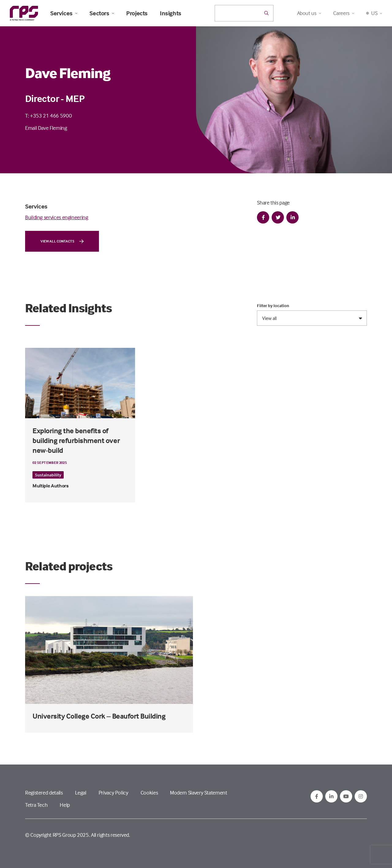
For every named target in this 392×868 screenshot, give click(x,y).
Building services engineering (57, 217)
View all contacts (62, 241)
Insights (171, 13)
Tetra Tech (36, 805)
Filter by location (273, 306)
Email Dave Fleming (46, 128)
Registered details (44, 793)
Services (64, 13)
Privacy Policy (113, 793)
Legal (81, 793)
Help (65, 805)
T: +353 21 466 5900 (48, 116)
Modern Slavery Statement (198, 793)
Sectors (102, 13)
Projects (137, 13)
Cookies (149, 793)
